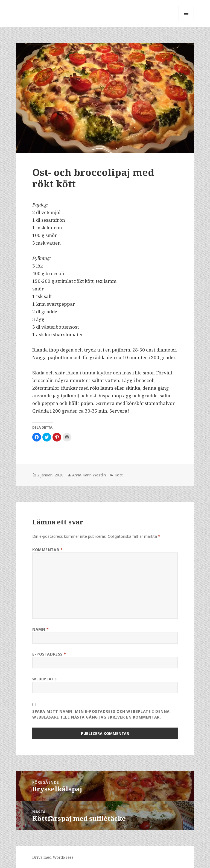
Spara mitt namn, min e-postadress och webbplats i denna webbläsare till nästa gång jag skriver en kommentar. (101, 714)
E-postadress (49, 654)
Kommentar (47, 550)
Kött (119, 475)
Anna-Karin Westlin (89, 475)
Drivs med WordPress (53, 857)
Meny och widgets (186, 21)
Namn (40, 629)
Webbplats (44, 679)
